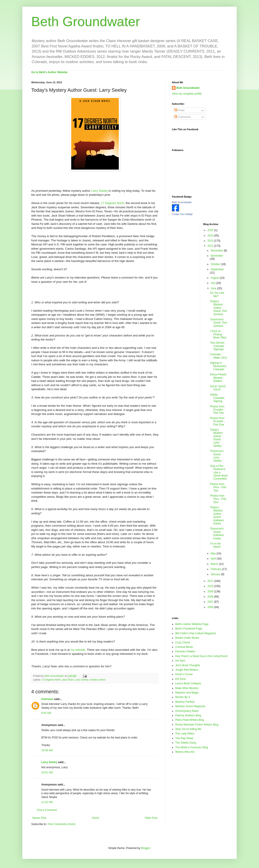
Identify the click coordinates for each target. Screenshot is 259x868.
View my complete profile (187, 94)
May (213, 553)
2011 (211, 581)
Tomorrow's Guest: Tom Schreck (218, 323)
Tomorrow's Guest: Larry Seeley (217, 456)
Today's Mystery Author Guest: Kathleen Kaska (217, 515)
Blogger (145, 848)
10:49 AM (47, 750)
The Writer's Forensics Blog (192, 747)
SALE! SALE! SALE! (218, 388)
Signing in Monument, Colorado (218, 366)
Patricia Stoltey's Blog (188, 715)
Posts (179, 110)
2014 (211, 236)
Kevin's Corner (184, 674)
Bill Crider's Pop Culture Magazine (196, 633)
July (213, 283)
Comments (183, 117)
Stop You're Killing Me (188, 729)
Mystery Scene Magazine (190, 706)
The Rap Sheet (184, 738)
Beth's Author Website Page (192, 624)
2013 (211, 241)
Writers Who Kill (185, 752)
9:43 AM (46, 713)
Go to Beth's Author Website (49, 72)
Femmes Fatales (185, 651)
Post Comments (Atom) (62, 824)
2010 (211, 586)
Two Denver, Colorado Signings (217, 346)
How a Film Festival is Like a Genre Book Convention (219, 472)
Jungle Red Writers (187, 670)
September (217, 269)
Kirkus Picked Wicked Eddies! (218, 378)
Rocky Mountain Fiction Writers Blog (197, 725)
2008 (211, 597)
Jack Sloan (68, 680)
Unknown (47, 699)
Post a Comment (47, 810)
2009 (211, 591)
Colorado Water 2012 (218, 356)
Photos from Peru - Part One (218, 499)
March (215, 564)
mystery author (98, 680)
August (215, 278)
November (217, 256)
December (217, 251)
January (216, 574)
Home (96, 818)
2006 (211, 607)
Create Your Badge (182, 214)
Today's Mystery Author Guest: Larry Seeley (216, 438)
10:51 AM (47, 772)
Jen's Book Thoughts (188, 665)
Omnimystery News (187, 711)
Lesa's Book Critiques (188, 683)
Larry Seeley (100, 191)
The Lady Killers (185, 734)
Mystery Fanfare (185, 702)
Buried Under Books (187, 638)
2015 (211, 230)
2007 (211, 602)
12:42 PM (47, 802)
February (216, 569)
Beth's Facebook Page (189, 629)
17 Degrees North (51, 680)
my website (78, 650)
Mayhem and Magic (187, 693)
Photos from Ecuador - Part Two (217, 410)
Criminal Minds (184, 647)
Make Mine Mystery (187, 688)
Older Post (151, 818)
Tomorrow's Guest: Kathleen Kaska (217, 533)
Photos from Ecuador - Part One (217, 421)
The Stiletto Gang (186, 743)
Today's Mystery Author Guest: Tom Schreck (218, 308)
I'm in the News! (215, 545)
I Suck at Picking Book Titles (218, 334)
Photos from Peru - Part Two (218, 487)
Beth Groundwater (86, 22)
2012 (211, 246)
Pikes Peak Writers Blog (190, 720)
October (216, 264)
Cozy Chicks (183, 642)
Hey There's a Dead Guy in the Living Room (201, 656)
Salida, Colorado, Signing (217, 398)
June (214, 288)
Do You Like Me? (217, 294)
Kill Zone (181, 679)
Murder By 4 (183, 697)
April (214, 559)
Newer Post (39, 818)
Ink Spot (180, 661)
